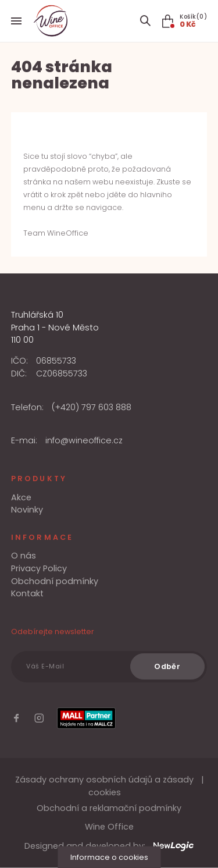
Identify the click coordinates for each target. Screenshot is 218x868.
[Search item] (145, 21)
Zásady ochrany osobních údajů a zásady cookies (104, 786)
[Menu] (16, 21)
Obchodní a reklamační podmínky (109, 808)
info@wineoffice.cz (84, 440)
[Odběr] (167, 666)
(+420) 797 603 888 (92, 407)
